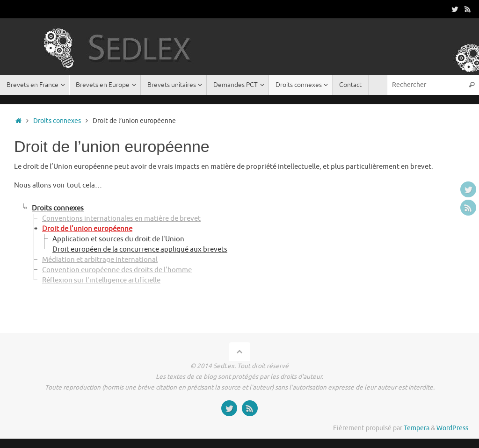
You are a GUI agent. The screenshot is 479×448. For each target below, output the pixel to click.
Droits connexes (57, 121)
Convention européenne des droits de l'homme (117, 270)
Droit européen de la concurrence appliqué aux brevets (140, 249)
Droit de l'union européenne (87, 229)
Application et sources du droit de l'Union (118, 239)
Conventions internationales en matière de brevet (121, 219)
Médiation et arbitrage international (100, 260)
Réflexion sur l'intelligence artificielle (101, 280)
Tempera (417, 428)
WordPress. (453, 428)
